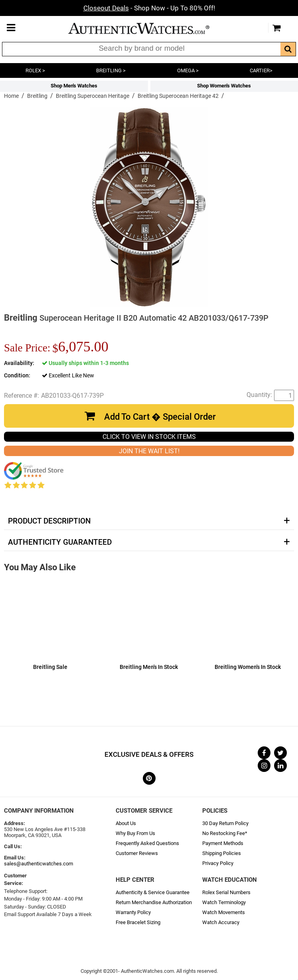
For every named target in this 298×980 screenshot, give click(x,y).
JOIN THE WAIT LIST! (149, 451)
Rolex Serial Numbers (226, 892)
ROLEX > (35, 70)
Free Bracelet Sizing (138, 922)
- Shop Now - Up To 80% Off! (149, 8)
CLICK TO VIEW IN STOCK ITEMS (149, 437)
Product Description (49, 521)
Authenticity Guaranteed (60, 542)
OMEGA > (188, 70)
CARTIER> (261, 70)
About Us (126, 823)
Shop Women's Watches (224, 86)
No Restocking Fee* (225, 833)
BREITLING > (111, 70)
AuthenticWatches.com (147, 28)
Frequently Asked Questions (147, 843)
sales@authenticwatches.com (38, 864)
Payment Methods (223, 843)
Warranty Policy (133, 912)
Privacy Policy (218, 863)
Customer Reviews (137, 853)
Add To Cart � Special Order (160, 417)
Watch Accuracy (221, 922)
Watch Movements (224, 912)
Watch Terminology (224, 902)
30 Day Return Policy (225, 823)
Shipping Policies (222, 853)
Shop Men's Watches (74, 86)
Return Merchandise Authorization (154, 902)
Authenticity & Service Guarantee (153, 892)
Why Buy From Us (135, 833)
